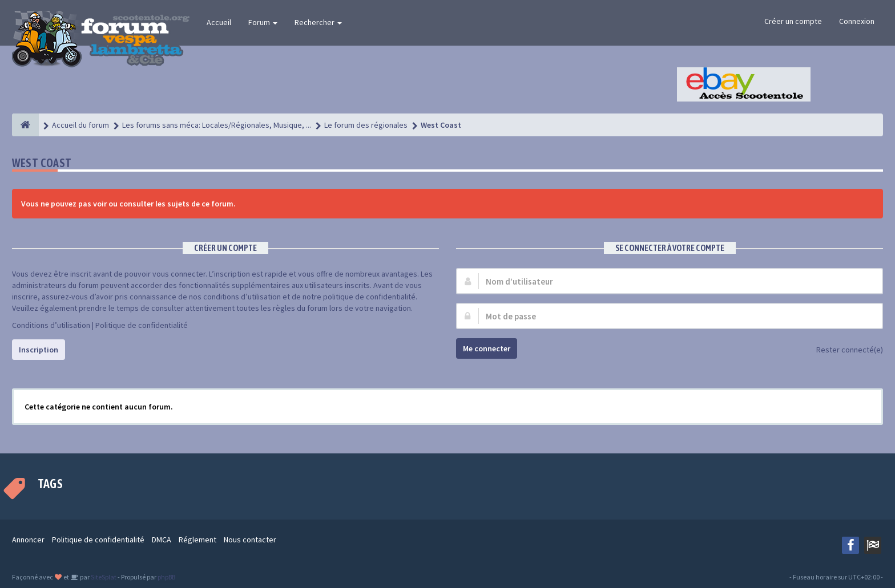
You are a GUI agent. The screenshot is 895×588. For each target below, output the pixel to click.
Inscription (39, 350)
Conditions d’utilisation (51, 325)
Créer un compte (793, 21)
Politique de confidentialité (142, 325)
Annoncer (28, 540)
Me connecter (487, 348)
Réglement (197, 540)
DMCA (162, 540)
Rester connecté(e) (843, 350)
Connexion (857, 21)
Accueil (219, 22)
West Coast (42, 163)
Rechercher (318, 22)
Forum (263, 22)
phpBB (166, 577)
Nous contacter (250, 540)
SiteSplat (103, 577)
